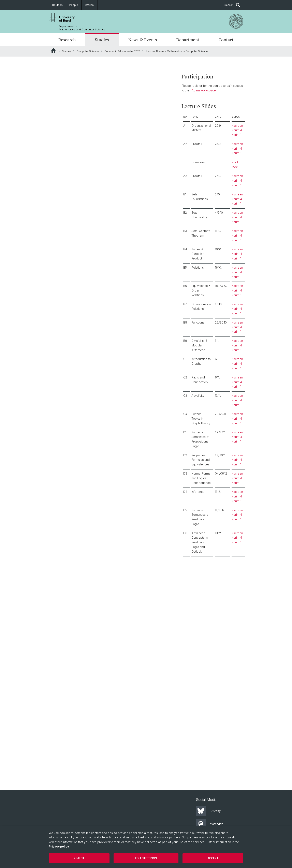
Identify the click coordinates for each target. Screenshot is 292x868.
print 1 (237, 135)
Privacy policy (59, 846)
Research (67, 40)
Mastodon (210, 824)
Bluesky (208, 811)
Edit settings (146, 858)
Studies (102, 40)
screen (238, 125)
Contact (226, 40)
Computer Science (88, 51)
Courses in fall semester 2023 (122, 51)
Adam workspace (204, 90)
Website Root (53, 50)
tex (236, 167)
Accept (213, 858)
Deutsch (57, 5)
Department (188, 40)
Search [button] (232, 5)
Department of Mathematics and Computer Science (82, 28)
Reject (79, 858)
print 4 (238, 130)
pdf (236, 162)
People (74, 5)
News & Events (143, 40)
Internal (90, 5)
